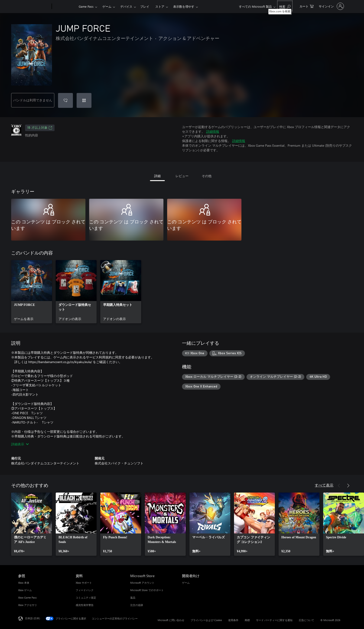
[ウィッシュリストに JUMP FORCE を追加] (65, 100)
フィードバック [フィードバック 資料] (85, 590)
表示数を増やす (184, 6)
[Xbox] (65, 7)
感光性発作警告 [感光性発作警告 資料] (85, 605)
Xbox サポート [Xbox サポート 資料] (84, 583)
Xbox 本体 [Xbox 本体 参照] (24, 583)
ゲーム (107, 6)
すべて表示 (324, 485)
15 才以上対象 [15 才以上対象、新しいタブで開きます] (40, 128)
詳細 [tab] (157, 176)
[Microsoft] (34, 7)
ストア (160, 6)
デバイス (126, 6)
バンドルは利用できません (33, 100)
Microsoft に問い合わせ (171, 620)
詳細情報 (213, 131)
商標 (247, 620)
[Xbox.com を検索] (285, 6)
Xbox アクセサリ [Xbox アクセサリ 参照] (28, 605)
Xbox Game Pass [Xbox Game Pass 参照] (27, 598)
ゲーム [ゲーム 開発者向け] (186, 583)
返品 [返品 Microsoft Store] (133, 598)
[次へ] (348, 486)
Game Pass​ (86, 6)
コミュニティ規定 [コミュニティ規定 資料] (86, 598)
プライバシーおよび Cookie (206, 620)
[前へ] (339, 486)
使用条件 (233, 620)
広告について (306, 620)
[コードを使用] (84, 100)
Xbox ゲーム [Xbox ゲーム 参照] (25, 590)
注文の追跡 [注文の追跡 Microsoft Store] (137, 605)
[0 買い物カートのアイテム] (307, 6)
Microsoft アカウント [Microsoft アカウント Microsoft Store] (142, 583)
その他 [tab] (207, 176)
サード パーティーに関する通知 (274, 620)
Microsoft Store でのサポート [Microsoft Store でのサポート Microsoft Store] (147, 590)
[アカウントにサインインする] (331, 6)
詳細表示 (20, 444)
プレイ (145, 6)
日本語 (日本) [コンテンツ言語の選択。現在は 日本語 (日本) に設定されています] (32, 618)
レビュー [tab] (182, 176)
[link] (32, 292)
